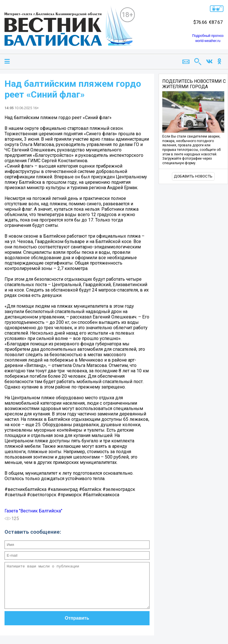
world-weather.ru (208, 41)
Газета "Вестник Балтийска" (33, 511)
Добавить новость (193, 176)
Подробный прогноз (208, 36)
